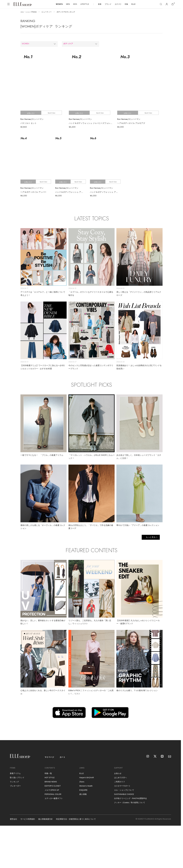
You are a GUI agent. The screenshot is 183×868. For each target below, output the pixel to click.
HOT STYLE (50, 778)
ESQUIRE (84, 790)
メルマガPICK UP (52, 790)
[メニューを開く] (8, 4)
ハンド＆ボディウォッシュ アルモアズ (107, 192)
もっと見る (151, 537)
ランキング (14, 782)
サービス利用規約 (28, 819)
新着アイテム (15, 773)
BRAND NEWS (51, 782)
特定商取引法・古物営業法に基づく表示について (76, 819)
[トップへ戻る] (175, 735)
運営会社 (13, 819)
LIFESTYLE (85, 4)
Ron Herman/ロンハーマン (32, 119)
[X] (155, 757)
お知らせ (118, 773)
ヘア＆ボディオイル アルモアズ (131, 123)
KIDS (75, 4)
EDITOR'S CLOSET (53, 786)
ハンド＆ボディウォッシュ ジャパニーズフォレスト (91, 123)
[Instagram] (148, 757)
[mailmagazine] (170, 757)
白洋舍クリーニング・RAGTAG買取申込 (131, 798)
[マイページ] (167, 4)
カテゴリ (118, 4)
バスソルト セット (29, 123)
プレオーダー (15, 786)
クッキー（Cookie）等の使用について (130, 803)
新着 (100, 4)
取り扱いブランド (17, 778)
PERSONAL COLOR (53, 794)
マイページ (49, 757)
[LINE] (162, 757)
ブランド (108, 4)
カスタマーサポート (122, 786)
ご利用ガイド (120, 782)
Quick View (52, 113)
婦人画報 (83, 794)
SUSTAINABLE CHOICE (124, 794)
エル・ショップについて (124, 790)
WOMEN (59, 4)
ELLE (133, 4)
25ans (82, 782)
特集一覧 (48, 773)
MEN (68, 4)
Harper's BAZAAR (87, 778)
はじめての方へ (120, 778)
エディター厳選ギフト (54, 798)
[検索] (161, 4)
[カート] (173, 4)
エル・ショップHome (29, 12)
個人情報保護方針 (45, 819)
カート (63, 757)
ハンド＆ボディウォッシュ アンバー (71, 192)
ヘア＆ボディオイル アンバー (33, 192)
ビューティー (47, 12)
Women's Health (86, 786)
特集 (126, 4)
